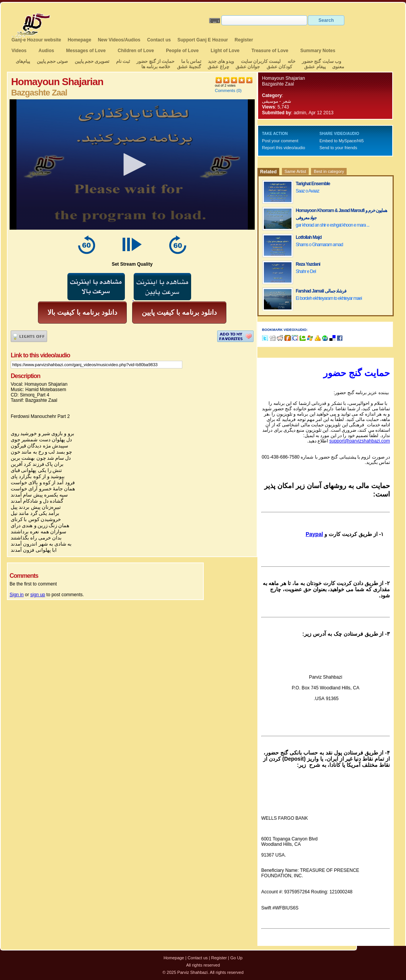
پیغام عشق (315, 67)
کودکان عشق (279, 67)
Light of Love (225, 51)
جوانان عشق (248, 67)
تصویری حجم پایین (91, 61)
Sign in (17, 595)
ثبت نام (123, 61)
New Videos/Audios (119, 40)
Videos (19, 51)
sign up (38, 595)
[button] (132, 164)
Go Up (236, 958)
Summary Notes (318, 51)
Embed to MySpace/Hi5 (342, 141)
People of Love (182, 51)
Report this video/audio (284, 148)
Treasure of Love (270, 51)
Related (268, 172)
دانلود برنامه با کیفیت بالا (82, 312)
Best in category (329, 171)
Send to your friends (338, 148)
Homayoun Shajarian (283, 78)
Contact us (159, 40)
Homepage (79, 40)
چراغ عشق (218, 67)
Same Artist (295, 171)
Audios (46, 51)
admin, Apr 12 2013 (314, 113)
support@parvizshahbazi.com (360, 441)
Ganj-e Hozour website (36, 40)
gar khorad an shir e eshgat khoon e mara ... (332, 225)
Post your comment (280, 141)
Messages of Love (86, 51)
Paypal (314, 534)
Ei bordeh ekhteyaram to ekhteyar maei (329, 298)
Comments (225, 90)
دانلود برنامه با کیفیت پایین (179, 312)
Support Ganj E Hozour (203, 40)
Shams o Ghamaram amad (319, 245)
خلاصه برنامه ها (156, 67)
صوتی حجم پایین (52, 61)
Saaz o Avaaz (307, 191)
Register (244, 40)
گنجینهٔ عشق (189, 67)
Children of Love (136, 51)
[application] (132, 164)
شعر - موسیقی (277, 101)
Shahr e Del (306, 271)
